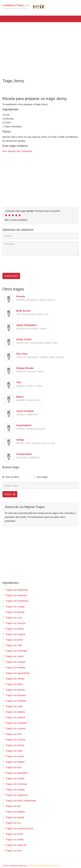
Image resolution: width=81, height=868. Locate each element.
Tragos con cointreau (15, 784)
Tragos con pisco (13, 684)
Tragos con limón (13, 834)
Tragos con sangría (14, 634)
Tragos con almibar (14, 812)
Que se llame (12, 477)
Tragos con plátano (14, 712)
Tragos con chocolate (15, 651)
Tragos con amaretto (15, 701)
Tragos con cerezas (14, 623)
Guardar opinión (11, 276)
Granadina (27, 151)
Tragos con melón (13, 656)
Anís (5, 151)
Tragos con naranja (14, 667)
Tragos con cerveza (14, 740)
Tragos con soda (12, 706)
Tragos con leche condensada (19, 801)
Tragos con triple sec (15, 845)
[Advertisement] (40, 48)
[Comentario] (40, 248)
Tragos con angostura (15, 795)
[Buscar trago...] (40, 486)
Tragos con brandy (13, 612)
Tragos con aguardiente (16, 673)
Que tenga (42, 477)
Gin (18, 151)
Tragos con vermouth (15, 723)
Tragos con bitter (13, 751)
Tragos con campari (14, 662)
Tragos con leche (13, 640)
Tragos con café (12, 645)
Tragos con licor (12, 767)
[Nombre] (40, 236)
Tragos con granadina (15, 773)
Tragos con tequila (13, 817)
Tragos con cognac (14, 790)
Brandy (12, 151)
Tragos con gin (11, 806)
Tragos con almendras (15, 590)
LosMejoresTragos (23, 7)
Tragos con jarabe (13, 629)
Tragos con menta (13, 756)
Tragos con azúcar (13, 745)
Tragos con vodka (13, 840)
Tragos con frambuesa (15, 601)
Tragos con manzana (15, 595)
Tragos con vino (12, 734)
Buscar (10, 494)
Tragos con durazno (14, 695)
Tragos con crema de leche (18, 828)
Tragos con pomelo (14, 690)
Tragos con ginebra (14, 717)
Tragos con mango (13, 607)
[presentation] (27, 264)
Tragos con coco (12, 618)
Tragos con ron (12, 823)
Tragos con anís (12, 851)
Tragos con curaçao (14, 728)
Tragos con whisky (13, 679)
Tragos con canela (13, 778)
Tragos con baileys (14, 762)
